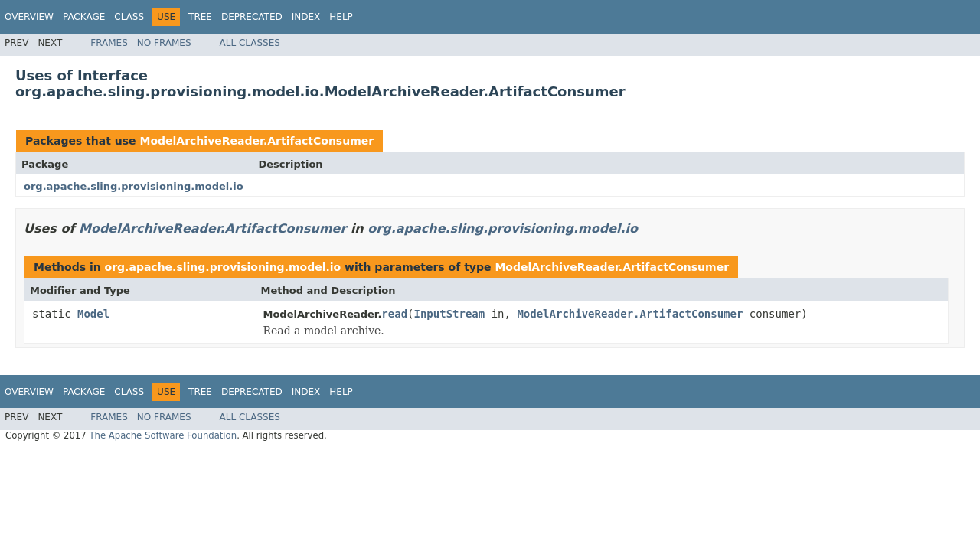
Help (341, 17)
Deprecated (252, 17)
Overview (29, 17)
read (394, 314)
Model (93, 314)
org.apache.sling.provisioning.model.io (134, 186)
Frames (109, 43)
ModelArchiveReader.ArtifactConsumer (256, 141)
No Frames (164, 43)
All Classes (250, 43)
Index (306, 17)
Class (129, 17)
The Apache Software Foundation (163, 435)
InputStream (450, 314)
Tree (200, 17)
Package (84, 17)
